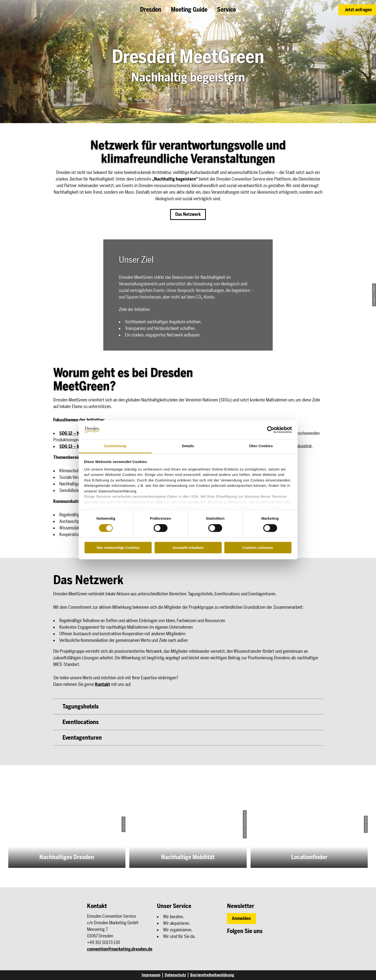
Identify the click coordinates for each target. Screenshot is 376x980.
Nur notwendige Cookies (118, 548)
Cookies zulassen (258, 548)
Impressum (151, 975)
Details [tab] (188, 446)
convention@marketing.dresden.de (120, 949)
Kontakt (103, 684)
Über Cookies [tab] (261, 446)
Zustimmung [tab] (115, 446)
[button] (357, 10)
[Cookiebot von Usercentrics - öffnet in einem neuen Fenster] (271, 430)
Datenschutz (175, 975)
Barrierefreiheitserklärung (212, 975)
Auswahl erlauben (188, 548)
